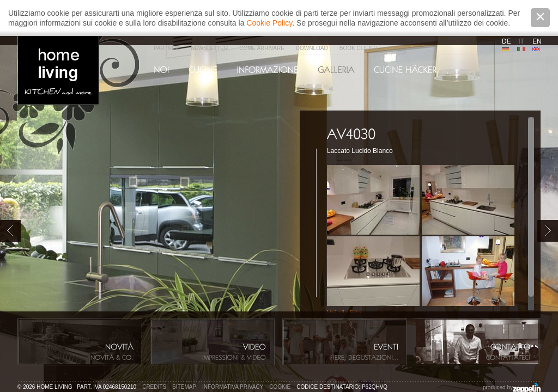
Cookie (280, 387)
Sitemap (184, 387)
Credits (154, 387)
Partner (166, 48)
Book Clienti (359, 48)
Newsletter (209, 48)
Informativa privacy (233, 387)
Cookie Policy (269, 23)
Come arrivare (262, 48)
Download (312, 48)
